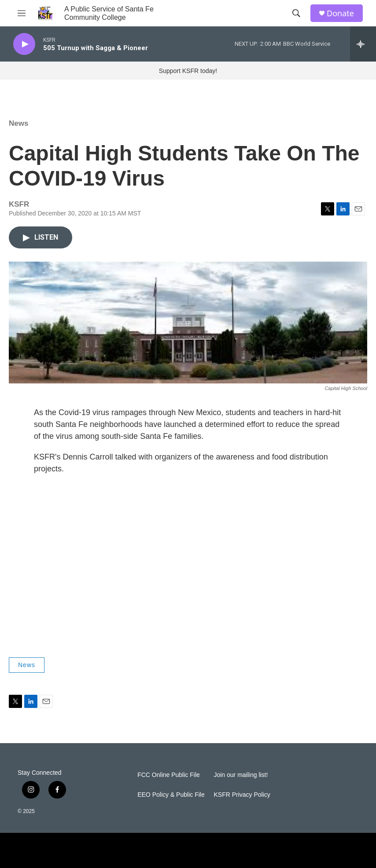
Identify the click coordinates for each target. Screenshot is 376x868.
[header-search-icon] (296, 13)
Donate (340, 13)
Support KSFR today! (188, 71)
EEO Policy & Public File (171, 795)
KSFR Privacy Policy (242, 795)
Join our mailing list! (241, 775)
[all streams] (363, 44)
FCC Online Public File (169, 775)
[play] (24, 44)
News (18, 123)
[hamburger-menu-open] (22, 13)
